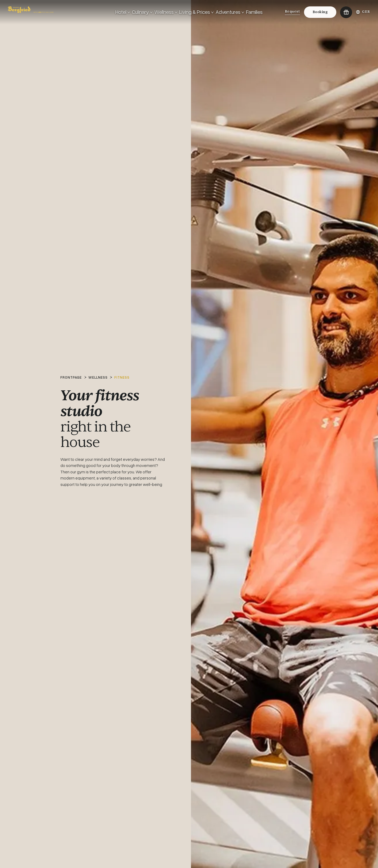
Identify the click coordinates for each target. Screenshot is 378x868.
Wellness (98, 377)
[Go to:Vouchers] (346, 12)
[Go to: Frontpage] (60, 12)
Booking (320, 12)
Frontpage (71, 377)
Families (254, 12)
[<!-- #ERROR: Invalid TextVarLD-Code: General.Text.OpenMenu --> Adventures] (230, 12)
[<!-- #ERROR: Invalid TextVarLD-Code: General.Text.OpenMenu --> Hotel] (123, 12)
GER (363, 12)
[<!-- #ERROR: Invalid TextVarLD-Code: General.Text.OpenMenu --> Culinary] (142, 12)
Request (292, 11)
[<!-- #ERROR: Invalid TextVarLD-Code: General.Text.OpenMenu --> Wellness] (166, 12)
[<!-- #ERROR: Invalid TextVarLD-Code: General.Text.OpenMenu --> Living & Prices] (196, 12)
